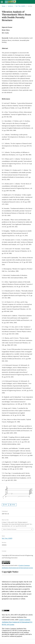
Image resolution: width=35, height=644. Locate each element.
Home (4, 6)
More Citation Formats (10, 529)
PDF (6, 505)
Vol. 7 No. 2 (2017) (20, 6)
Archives (10, 6)
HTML (13, 505)
